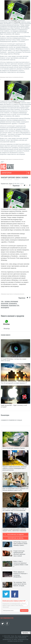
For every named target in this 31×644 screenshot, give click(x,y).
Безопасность (13, 304)
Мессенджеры (5, 308)
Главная (16, 180)
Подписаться (24, 611)
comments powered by (11, 420)
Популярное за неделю (15, 534)
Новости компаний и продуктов (12, 316)
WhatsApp (17, 22)
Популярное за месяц (15, 538)
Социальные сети (14, 306)
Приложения (5, 306)
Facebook (14, 21)
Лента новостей (8, 180)
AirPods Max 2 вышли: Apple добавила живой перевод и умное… (20, 544)
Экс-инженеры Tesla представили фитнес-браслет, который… (20, 584)
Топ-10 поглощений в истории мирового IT (14, 383)
